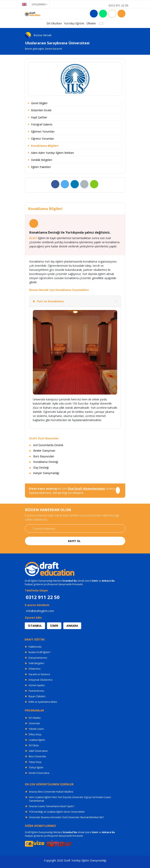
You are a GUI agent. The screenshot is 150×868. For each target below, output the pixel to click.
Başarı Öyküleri (37, 696)
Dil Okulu (34, 745)
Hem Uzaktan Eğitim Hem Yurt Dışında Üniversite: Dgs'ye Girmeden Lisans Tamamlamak (70, 799)
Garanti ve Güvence (39, 674)
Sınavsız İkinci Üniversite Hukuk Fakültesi (51, 792)
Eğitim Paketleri (41, 167)
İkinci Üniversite (37, 756)
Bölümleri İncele (41, 110)
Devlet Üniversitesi (39, 773)
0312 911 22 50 (118, 5)
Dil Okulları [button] (54, 23)
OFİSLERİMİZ (39, 4)
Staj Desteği (41, 467)
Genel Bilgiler (39, 103)
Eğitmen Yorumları (43, 131)
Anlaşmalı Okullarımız (40, 680)
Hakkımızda (35, 647)
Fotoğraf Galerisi (42, 124)
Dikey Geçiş (35, 734)
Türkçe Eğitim (36, 767)
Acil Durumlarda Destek (48, 445)
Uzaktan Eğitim (37, 740)
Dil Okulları (35, 718)
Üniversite (34, 723)
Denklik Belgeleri (42, 160)
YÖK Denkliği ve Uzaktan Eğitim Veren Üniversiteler (57, 812)
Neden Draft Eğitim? (40, 652)
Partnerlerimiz (36, 691)
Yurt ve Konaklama (50, 301)
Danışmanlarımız (38, 658)
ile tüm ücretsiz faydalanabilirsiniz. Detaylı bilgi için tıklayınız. (72, 491)
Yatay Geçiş (35, 762)
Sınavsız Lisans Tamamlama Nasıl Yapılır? (52, 806)
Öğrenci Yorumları (42, 139)
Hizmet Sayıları (37, 685)
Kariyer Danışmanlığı (46, 473)
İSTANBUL (35, 626)
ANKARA (72, 626)
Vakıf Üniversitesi (38, 751)
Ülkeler (91, 23)
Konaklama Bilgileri (45, 146)
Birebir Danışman (44, 451)
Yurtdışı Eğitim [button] (74, 23)
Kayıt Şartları (39, 117)
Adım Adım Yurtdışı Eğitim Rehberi (52, 153)
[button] (101, 23)
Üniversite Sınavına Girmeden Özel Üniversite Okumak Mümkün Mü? (66, 817)
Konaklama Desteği (46, 462)
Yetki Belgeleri (36, 663)
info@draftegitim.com (40, 611)
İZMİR (54, 626)
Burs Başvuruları (44, 456)
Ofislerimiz (35, 669)
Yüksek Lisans (36, 729)
